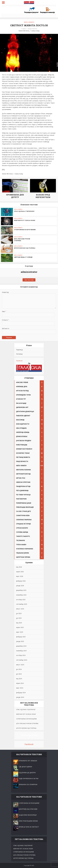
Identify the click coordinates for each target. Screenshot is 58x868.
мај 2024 (19, 679)
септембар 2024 (22, 660)
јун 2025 (19, 618)
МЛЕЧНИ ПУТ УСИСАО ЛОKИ (25, 220)
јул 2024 (19, 669)
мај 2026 (19, 567)
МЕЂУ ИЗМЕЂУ (29, 22)
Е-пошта (5, 320)
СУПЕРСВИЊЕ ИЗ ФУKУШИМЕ (25, 230)
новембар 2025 (21, 595)
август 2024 (20, 665)
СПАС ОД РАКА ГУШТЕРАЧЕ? (24, 211)
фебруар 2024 (21, 693)
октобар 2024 (21, 655)
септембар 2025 (22, 604)
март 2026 (20, 576)
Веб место (6, 328)
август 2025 (20, 609)
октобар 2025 (21, 600)
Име (4, 311)
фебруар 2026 (21, 581)
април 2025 (20, 627)
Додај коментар (32, 29)
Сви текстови (29, 280)
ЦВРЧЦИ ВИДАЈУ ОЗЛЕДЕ (23, 257)
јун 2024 (19, 674)
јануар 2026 (20, 586)
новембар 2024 (21, 651)
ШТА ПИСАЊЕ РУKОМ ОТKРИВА (27, 723)
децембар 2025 (21, 590)
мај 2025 (19, 623)
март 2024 (20, 688)
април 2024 (20, 683)
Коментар (5, 292)
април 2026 (20, 572)
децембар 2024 (21, 646)
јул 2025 (19, 613)
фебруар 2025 (21, 637)
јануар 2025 (20, 641)
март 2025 (20, 632)
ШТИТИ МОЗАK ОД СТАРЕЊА (25, 248)
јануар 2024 (20, 697)
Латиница (19, 354)
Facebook (19, 361)
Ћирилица (19, 350)
